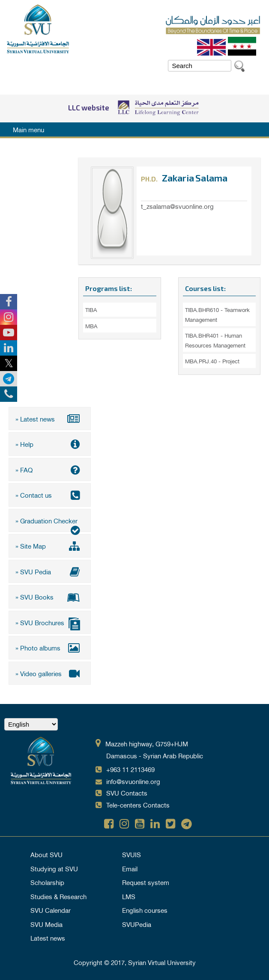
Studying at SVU (54, 868)
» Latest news (50, 419)
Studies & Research (58, 896)
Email (130, 868)
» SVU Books (50, 597)
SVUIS (132, 854)
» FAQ (50, 469)
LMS (129, 896)
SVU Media (46, 924)
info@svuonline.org (133, 781)
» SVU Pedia (50, 571)
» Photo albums (50, 647)
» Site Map (50, 546)
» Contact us (50, 495)
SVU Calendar (51, 910)
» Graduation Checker (50, 523)
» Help (50, 444)
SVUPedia (137, 924)
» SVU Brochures (50, 623)
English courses (145, 910)
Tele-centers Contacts (138, 805)
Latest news (48, 938)
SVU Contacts (127, 793)
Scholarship (47, 882)
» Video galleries (50, 673)
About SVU (46, 854)
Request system (146, 882)
